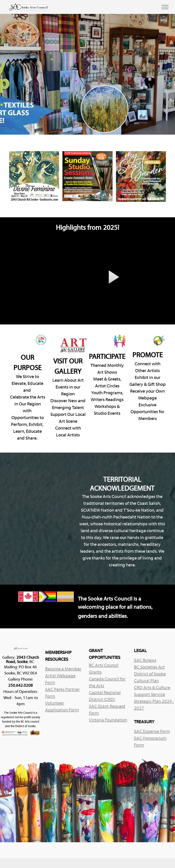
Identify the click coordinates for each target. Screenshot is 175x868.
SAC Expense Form (152, 732)
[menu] (165, 7)
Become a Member (63, 669)
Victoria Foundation (108, 720)
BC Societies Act (149, 667)
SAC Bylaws (145, 661)
